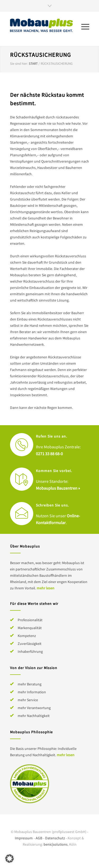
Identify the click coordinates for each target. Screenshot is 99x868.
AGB (39, 838)
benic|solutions (56, 844)
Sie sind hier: (19, 64)
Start (33, 64)
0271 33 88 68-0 (49, 454)
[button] (10, 859)
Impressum (24, 838)
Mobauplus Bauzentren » (58, 488)
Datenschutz (55, 838)
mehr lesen (46, 588)
